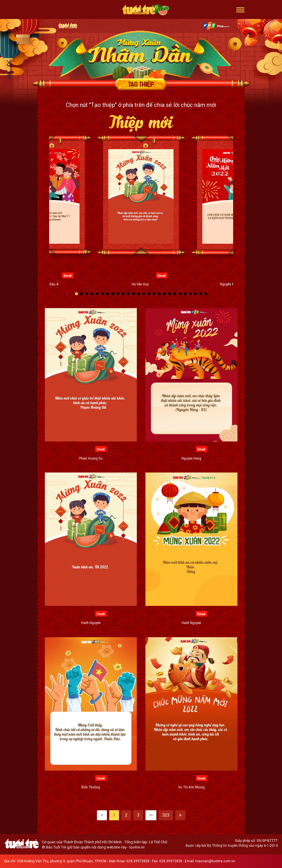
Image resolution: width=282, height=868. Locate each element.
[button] (240, 9)
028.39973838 (138, 861)
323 (166, 815)
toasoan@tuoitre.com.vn (215, 861)
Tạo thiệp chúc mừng (141, 84)
